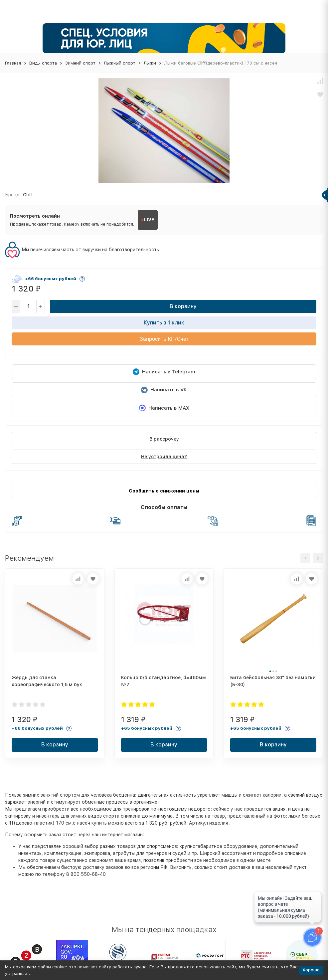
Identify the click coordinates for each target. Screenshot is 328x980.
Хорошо (311, 970)
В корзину (183, 306)
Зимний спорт (80, 63)
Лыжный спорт (120, 63)
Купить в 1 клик (164, 323)
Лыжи (150, 63)
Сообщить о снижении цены (164, 491)
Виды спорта (43, 63)
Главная (13, 63)
